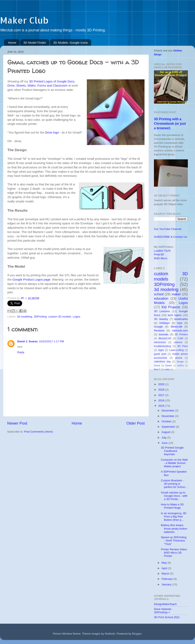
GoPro (181, 365)
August (166, 432)
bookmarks (181, 319)
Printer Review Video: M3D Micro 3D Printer (174, 553)
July (164, 438)
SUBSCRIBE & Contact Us (170, 237)
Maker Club (24, 20)
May (165, 563)
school (159, 294)
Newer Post (17, 423)
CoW (180, 338)
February (167, 579)
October (167, 421)
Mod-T (157, 369)
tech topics (175, 315)
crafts (167, 369)
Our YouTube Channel (168, 229)
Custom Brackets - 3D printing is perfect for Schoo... (174, 484)
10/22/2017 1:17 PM (52, 341)
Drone (157, 365)
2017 (162, 395)
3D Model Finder (35, 43)
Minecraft (177, 327)
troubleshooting (162, 346)
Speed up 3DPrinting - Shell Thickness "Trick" (174, 541)
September (169, 427)
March (166, 574)
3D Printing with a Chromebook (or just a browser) (170, 124)
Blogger (137, 634)
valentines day (162, 362)
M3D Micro (161, 258)
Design (180, 362)
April (165, 568)
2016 (162, 400)
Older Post (136, 423)
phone (179, 358)
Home (12, 43)
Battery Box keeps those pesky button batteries (174, 528)
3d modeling (25, 317)
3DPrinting (40, 317)
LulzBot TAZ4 (162, 251)
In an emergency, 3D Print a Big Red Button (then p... (174, 517)
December (168, 410)
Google (158, 327)
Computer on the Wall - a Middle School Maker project (174, 463)
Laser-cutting (176, 350)
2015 (162, 406)
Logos (76, 317)
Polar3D (159, 254)
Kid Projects (171, 307)
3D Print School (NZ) (167, 617)
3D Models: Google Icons (70, 43)
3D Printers (181, 335)
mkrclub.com (180, 331)
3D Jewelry (161, 319)
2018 (162, 390)
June (165, 443)
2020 (162, 384)
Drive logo (52, 132)
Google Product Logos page (32, 280)
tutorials (163, 334)
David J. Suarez (28, 341)
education (161, 298)
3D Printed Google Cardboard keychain (172, 451)
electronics (160, 342)
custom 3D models (60, 317)
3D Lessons (162, 311)
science (178, 342)
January (167, 584)
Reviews (159, 331)
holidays (165, 323)
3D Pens (183, 346)
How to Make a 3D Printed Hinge (172, 506)
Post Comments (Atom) (39, 432)
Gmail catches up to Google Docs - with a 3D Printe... (174, 496)
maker (176, 294)
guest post (160, 354)
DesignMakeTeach (165, 604)
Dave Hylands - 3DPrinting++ (163, 611)
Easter (169, 365)
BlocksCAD (165, 338)
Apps (161, 350)
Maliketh (110, 634)
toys (180, 323)
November (168, 416)
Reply (21, 352)
